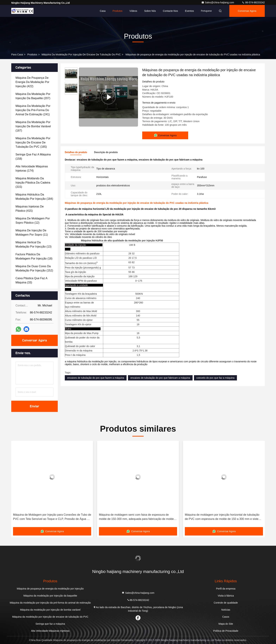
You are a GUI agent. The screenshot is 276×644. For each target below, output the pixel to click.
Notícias (226, 610)
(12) (33, 221)
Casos (226, 617)
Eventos (189, 11)
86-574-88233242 (253, 2)
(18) (34, 256)
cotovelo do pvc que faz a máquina (215, 378)
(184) (34, 197)
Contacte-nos (170, 11)
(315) (33, 183)
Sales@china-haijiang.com (218, 2)
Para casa (17, 55)
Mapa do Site (226, 624)
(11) (32, 233)
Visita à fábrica (226, 596)
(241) (33, 110)
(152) (34, 268)
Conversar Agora (247, 11)
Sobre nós (150, 11)
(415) (30, 209)
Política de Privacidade (226, 631)
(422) (32, 82)
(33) (31, 280)
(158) (33, 157)
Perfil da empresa (226, 589)
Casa (103, 11)
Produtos (118, 11)
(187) (33, 126)
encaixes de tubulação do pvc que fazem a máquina (96, 378)
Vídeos (133, 11)
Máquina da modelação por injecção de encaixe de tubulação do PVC (81, 55)
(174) (32, 169)
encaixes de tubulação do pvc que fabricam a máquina (160, 378)
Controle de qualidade (226, 603)
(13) (34, 244)
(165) (33, 142)
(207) (33, 96)
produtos (32, 55)
